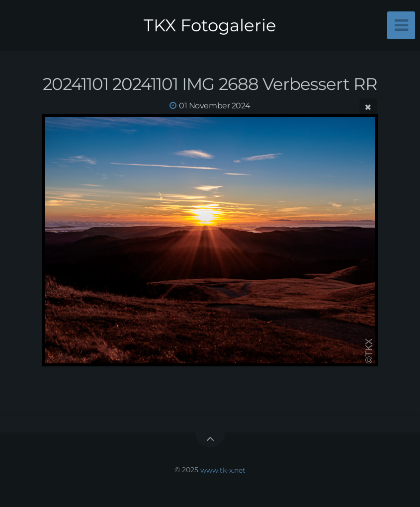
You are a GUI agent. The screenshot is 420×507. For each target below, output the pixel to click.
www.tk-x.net (223, 470)
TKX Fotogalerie (210, 25)
